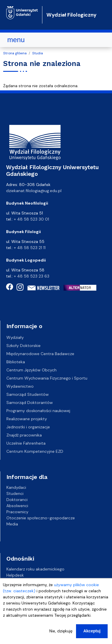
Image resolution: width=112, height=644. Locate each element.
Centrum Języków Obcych (31, 370)
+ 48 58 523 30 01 (31, 219)
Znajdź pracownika (24, 435)
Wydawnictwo (20, 386)
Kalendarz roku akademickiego (35, 569)
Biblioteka (16, 362)
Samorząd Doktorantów (30, 403)
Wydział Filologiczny (72, 15)
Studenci (15, 493)
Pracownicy (17, 512)
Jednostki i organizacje (28, 427)
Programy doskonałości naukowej (38, 411)
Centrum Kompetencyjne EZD (35, 451)
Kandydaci (16, 487)
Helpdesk (15, 575)
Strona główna (15, 53)
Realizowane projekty (27, 419)
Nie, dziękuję (61, 631)
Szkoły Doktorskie (24, 346)
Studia (38, 53)
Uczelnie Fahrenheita (26, 443)
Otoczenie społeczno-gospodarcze (41, 518)
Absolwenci (17, 506)
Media (12, 524)
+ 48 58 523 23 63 (32, 276)
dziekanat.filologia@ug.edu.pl (34, 191)
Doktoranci (17, 500)
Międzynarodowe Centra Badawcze (40, 354)
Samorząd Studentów (28, 394)
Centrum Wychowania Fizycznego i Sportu (47, 378)
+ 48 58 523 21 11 (30, 248)
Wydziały (15, 337)
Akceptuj (92, 631)
